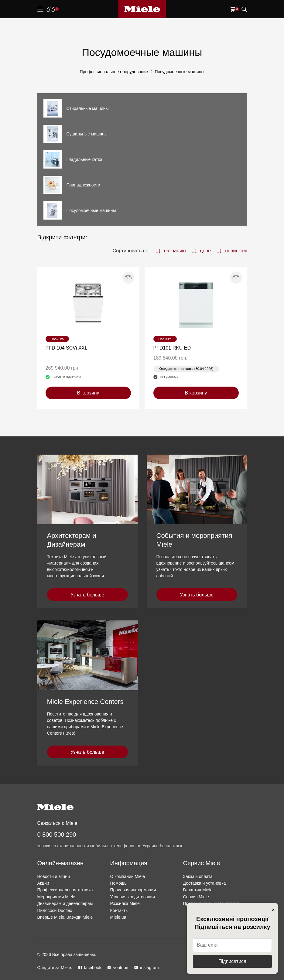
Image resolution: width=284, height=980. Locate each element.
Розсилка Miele (125, 903)
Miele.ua (118, 917)
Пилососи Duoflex (55, 910)
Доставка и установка (205, 883)
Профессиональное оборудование (114, 72)
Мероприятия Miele (56, 897)
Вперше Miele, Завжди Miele (65, 917)
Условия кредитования (133, 897)
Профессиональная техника (65, 890)
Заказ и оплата (198, 876)
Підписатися (232, 961)
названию (171, 251)
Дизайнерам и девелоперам (65, 903)
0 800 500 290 (57, 835)
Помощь (118, 883)
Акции (43, 883)
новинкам (232, 251)
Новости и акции (54, 876)
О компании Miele (128, 876)
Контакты (119, 910)
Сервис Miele (196, 897)
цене (202, 251)
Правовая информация (133, 890)
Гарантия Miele (198, 890)
